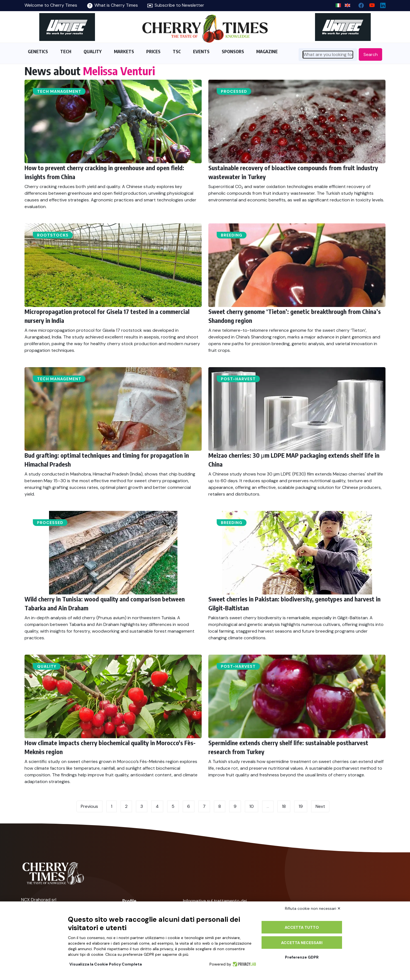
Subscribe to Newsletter (176, 5)
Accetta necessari (302, 943)
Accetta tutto (302, 927)
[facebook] (359, 4)
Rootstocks (53, 235)
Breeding (232, 235)
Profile (129, 901)
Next (320, 806)
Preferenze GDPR (302, 957)
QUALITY (93, 52)
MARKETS (124, 52)
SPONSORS (233, 52)
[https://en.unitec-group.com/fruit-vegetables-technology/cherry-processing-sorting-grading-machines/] (67, 27)
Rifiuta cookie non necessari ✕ (313, 908)
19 (301, 806)
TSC (177, 52)
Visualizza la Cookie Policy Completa (106, 964)
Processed (234, 91)
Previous (89, 806)
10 (252, 806)
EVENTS (201, 52)
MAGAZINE (267, 52)
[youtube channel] (370, 4)
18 (284, 806)
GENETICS (38, 52)
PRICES (153, 52)
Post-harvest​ (238, 379)
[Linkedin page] (381, 4)
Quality (47, 666)
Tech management (59, 91)
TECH (66, 52)
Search (371, 54)
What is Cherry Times (113, 5)
